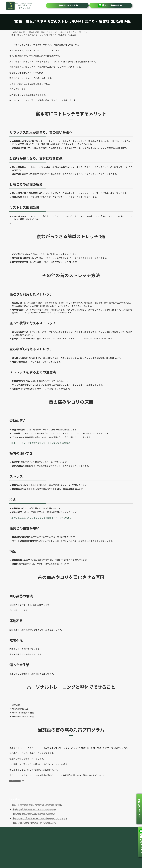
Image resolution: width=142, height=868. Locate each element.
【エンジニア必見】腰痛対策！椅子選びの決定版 (34, 823)
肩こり (24, 781)
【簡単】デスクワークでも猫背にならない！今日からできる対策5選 (40, 443)
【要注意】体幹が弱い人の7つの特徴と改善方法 (34, 814)
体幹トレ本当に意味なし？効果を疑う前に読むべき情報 (37, 805)
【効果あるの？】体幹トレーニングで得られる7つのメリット (40, 818)
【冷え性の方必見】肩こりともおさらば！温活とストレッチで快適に (40, 518)
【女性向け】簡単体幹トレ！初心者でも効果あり (34, 809)
